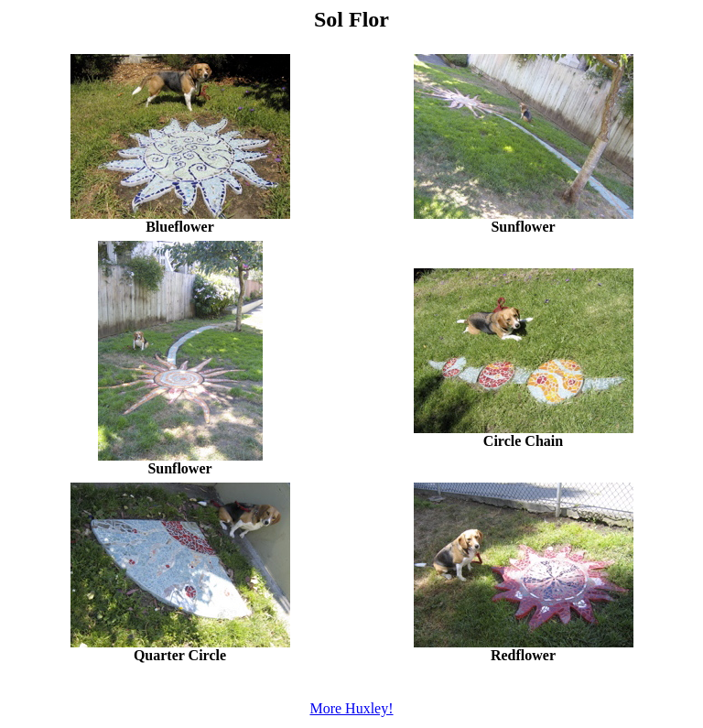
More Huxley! (351, 708)
